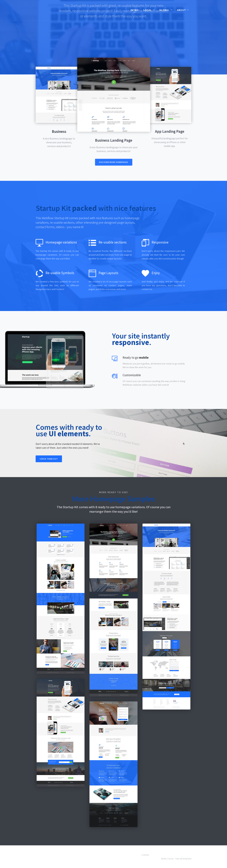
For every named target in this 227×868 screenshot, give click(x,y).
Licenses (145, 855)
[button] (149, 10)
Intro (135, 10)
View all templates (183, 859)
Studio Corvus (167, 859)
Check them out (49, 459)
